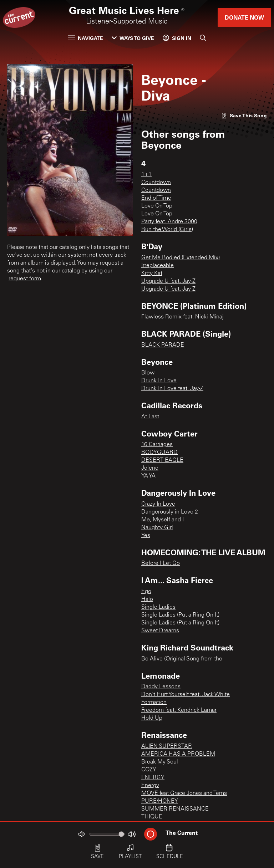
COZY (149, 770)
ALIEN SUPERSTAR (167, 746)
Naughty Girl (157, 528)
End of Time (156, 198)
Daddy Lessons (161, 687)
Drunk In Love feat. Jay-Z (172, 389)
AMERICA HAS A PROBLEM (178, 754)
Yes (146, 536)
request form (25, 279)
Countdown (156, 183)
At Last (150, 417)
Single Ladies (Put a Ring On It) (180, 615)
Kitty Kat (152, 274)
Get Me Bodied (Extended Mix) (181, 258)
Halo (147, 599)
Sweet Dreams (160, 631)
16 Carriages (157, 445)
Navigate (86, 38)
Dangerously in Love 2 (170, 512)
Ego (146, 592)
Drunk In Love (159, 381)
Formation (154, 703)
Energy (150, 786)
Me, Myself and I (163, 520)
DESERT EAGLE (162, 460)
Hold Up (152, 718)
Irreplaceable (158, 266)
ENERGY (153, 778)
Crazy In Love (158, 504)
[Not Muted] (81, 834)
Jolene (150, 468)
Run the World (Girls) (167, 230)
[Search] (203, 38)
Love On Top (157, 206)
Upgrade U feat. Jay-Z (168, 281)
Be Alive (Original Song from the (182, 659)
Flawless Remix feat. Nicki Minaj (182, 317)
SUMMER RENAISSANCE (175, 809)
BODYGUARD (159, 453)
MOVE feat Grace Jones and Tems (184, 793)
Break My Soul (160, 762)
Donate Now (244, 17)
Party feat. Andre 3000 (169, 222)
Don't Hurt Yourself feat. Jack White (186, 695)
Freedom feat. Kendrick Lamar (179, 710)
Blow (148, 373)
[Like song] (244, 115)
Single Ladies (158, 607)
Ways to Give (133, 38)
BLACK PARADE (163, 345)
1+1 (146, 175)
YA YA (148, 476)
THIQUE (152, 817)
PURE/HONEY (160, 801)
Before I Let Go (161, 563)
